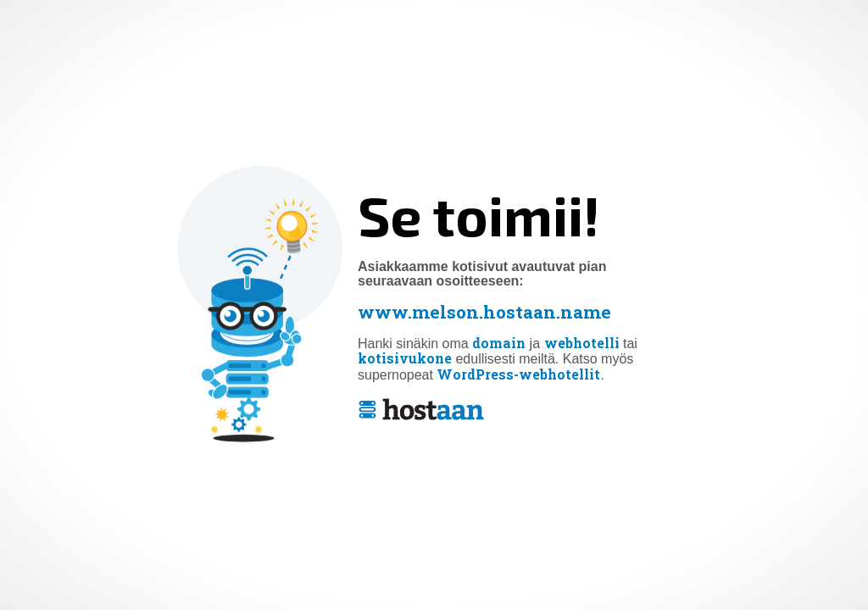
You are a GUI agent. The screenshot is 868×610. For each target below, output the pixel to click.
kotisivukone (405, 359)
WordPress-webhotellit (518, 374)
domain (499, 343)
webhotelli (582, 343)
